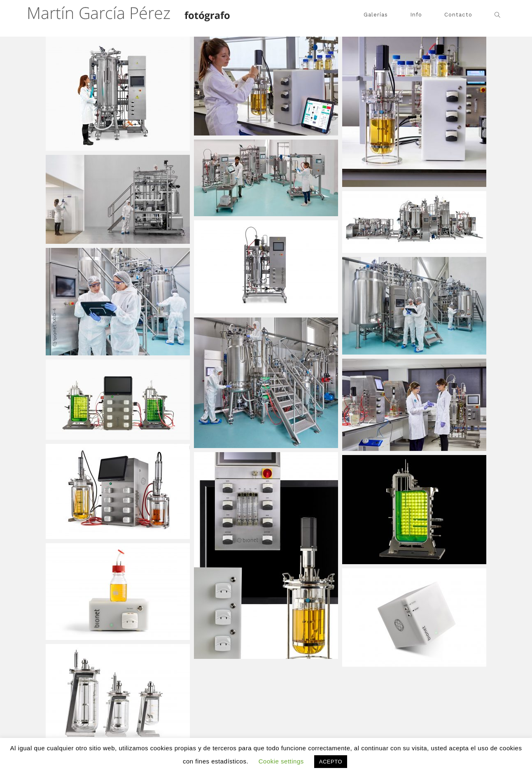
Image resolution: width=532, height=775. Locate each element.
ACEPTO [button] (331, 762)
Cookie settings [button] (281, 761)
